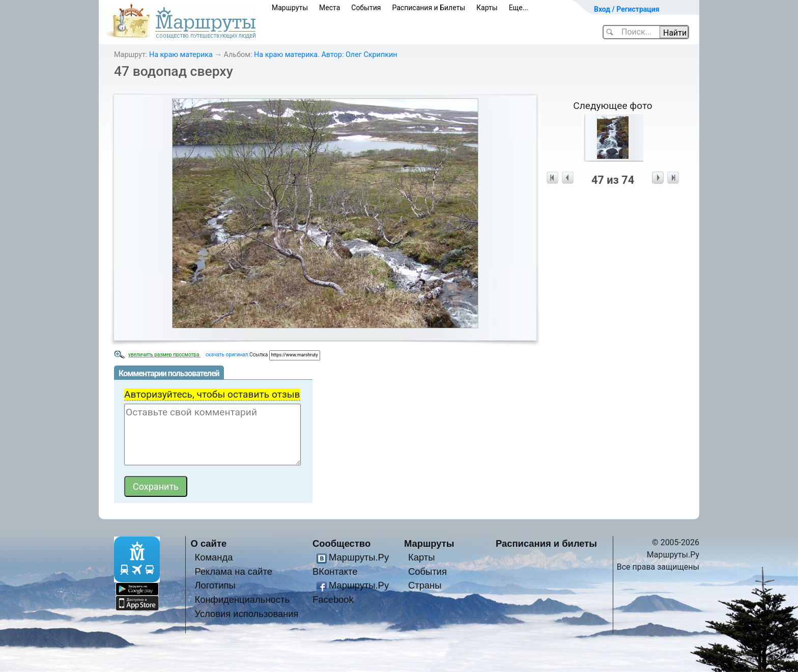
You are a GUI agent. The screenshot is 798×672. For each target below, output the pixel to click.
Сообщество (341, 543)
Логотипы (215, 585)
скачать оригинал (227, 355)
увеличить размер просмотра (164, 355)
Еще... (519, 8)
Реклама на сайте (233, 571)
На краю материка (181, 55)
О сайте (209, 543)
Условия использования (246, 614)
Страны (425, 585)
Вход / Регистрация (627, 9)
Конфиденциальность (242, 599)
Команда (213, 557)
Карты (487, 8)
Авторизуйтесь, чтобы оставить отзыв (212, 394)
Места (330, 8)
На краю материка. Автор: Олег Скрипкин (326, 55)
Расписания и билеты (546, 543)
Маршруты (290, 8)
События (366, 8)
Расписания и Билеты (429, 8)
